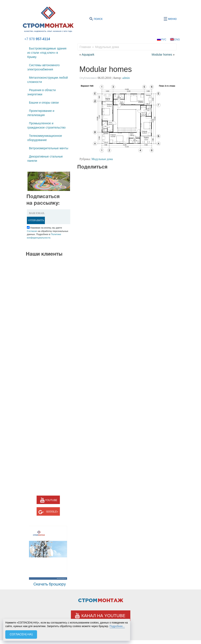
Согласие (32, 231)
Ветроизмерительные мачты (49, 148)
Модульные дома (107, 47)
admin (126, 78)
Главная (85, 47)
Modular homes (162, 55)
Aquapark (88, 55)
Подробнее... (117, 626)
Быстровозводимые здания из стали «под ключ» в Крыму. (47, 53)
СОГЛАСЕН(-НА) (21, 634)
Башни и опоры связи (44, 103)
